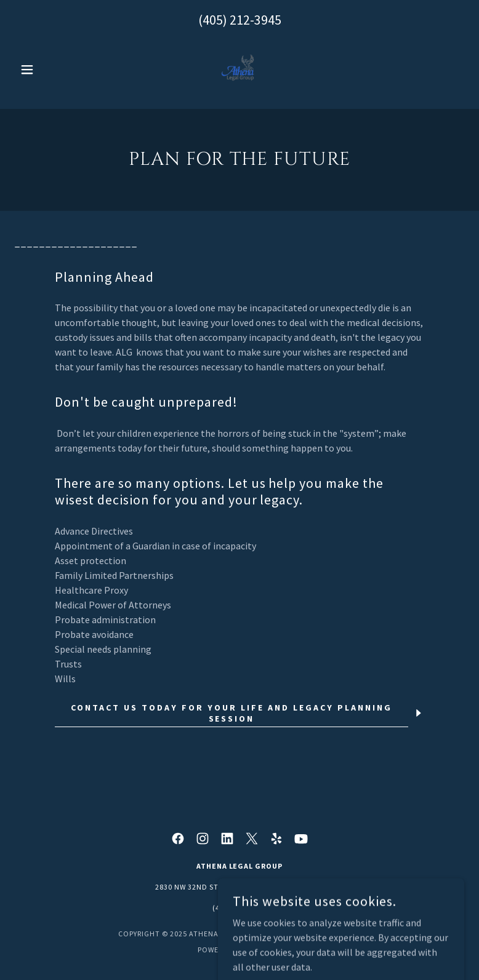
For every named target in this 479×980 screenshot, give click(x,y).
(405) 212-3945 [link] (240, 20)
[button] (49, 70)
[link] (240, 70)
